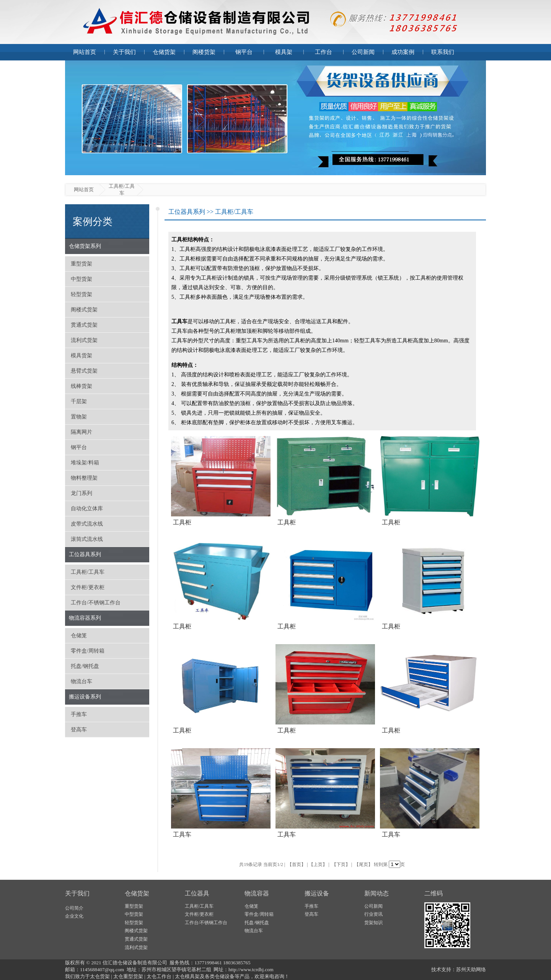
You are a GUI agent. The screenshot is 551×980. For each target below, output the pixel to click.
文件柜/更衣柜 (88, 587)
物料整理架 (84, 478)
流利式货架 (84, 340)
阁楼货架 (204, 52)
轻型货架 (82, 294)
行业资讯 (373, 914)
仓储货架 (164, 52)
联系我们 (443, 52)
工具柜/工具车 (88, 572)
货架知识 (373, 923)
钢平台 (244, 52)
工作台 (324, 52)
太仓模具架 (187, 976)
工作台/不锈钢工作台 (96, 603)
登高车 (79, 730)
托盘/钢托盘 (85, 666)
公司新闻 (363, 52)
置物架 (79, 417)
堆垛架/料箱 (85, 463)
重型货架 (82, 264)
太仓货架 (100, 976)
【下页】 (341, 864)
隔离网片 (82, 432)
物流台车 (82, 681)
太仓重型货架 (128, 976)
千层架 (79, 401)
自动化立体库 (87, 509)
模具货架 (82, 356)
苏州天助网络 (471, 969)
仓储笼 (79, 636)
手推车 (79, 714)
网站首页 (85, 52)
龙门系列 (82, 493)
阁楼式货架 (84, 310)
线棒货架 (82, 386)
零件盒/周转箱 (88, 651)
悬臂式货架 (84, 371)
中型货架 (82, 279)
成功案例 (403, 52)
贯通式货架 (84, 325)
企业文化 (74, 916)
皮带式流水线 (87, 524)
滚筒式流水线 (87, 539)
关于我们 (124, 52)
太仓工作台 (159, 976)
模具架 (284, 52)
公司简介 (74, 908)
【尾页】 (364, 864)
